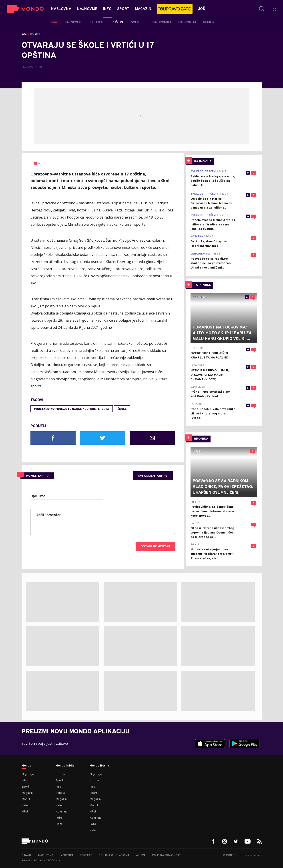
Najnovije (28, 774)
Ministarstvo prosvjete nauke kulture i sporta (72, 409)
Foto (59, 818)
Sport (25, 787)
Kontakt (86, 855)
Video (26, 805)
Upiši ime (38, 496)
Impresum (66, 855)
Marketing (46, 855)
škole (122, 409)
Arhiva (141, 855)
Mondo (26, 766)
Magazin (27, 793)
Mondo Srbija (65, 766)
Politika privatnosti (167, 855)
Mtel (25, 812)
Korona (61, 774)
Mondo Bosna (99, 766)
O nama (27, 855)
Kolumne (62, 812)
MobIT (26, 799)
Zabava (61, 793)
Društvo (35, 34)
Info (24, 34)
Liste (59, 824)
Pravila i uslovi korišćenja (41, 861)
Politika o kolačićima (114, 855)
